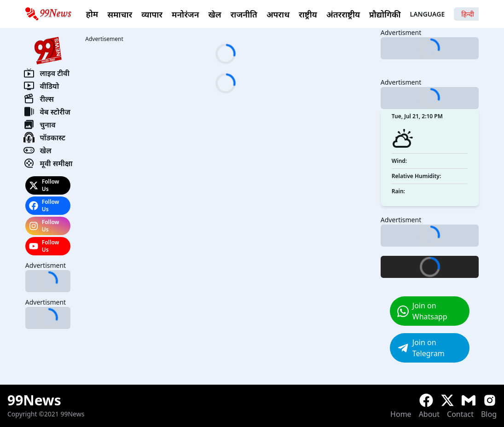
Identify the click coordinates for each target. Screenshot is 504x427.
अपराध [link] (278, 14)
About (429, 414)
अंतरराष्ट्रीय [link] (343, 14)
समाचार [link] (120, 14)
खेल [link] (214, 14)
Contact (460, 414)
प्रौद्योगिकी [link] (385, 14)
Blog (489, 414)
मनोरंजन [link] (185, 14)
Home (401, 414)
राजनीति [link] (244, 14)
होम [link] (92, 14)
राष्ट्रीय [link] (308, 14)
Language (453, 14)
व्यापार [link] (152, 14)
